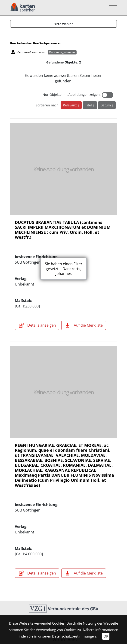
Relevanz (70, 105)
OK (106, 636)
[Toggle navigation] (111, 8)
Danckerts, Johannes (62, 52)
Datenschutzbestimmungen (74, 636)
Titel (89, 105)
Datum (106, 105)
